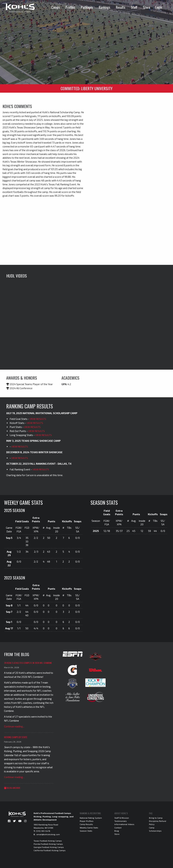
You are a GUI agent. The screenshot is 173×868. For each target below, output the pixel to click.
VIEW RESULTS (38, 419)
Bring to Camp (156, 818)
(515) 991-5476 (43, 831)
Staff (134, 7)
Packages (87, 7)
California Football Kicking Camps (50, 850)
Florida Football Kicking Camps (48, 844)
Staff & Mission (122, 818)
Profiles (70, 7)
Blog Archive (12, 788)
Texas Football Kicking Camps (48, 841)
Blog (117, 831)
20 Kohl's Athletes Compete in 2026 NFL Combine (28, 663)
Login (159, 7)
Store (147, 7)
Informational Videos (124, 824)
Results (121, 7)
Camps (56, 7)
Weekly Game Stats (89, 828)
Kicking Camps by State (16, 737)
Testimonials (121, 821)
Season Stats (86, 831)
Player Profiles (87, 821)
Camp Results (86, 824)
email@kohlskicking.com (48, 834)
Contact (118, 828)
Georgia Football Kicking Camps (49, 847)
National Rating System (91, 818)
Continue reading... (14, 726)
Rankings (104, 7)
